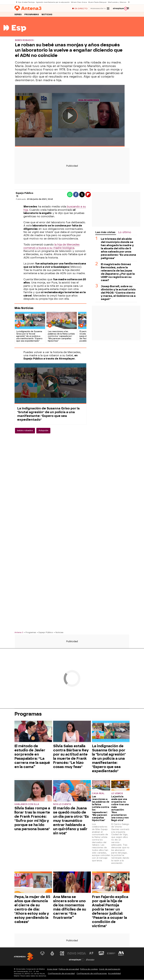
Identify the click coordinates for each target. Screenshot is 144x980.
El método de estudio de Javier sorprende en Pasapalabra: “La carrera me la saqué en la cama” (32, 757)
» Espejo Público (45, 633)
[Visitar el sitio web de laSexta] (53, 954)
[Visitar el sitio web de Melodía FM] (120, 954)
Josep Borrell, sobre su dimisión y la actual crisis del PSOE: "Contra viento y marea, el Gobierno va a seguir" (118, 293)
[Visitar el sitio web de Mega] (82, 954)
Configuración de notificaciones (92, 974)
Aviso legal (52, 970)
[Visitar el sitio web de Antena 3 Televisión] (43, 954)
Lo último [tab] (125, 233)
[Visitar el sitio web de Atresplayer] (77, 961)
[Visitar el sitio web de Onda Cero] (101, 954)
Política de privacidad (69, 970)
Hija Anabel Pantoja (26, 2)
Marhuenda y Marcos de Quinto (116, 2)
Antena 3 (19, 633)
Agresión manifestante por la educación (51, 2)
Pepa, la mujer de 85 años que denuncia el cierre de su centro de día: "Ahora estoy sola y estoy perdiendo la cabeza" (32, 910)
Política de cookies (89, 970)
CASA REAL (98, 794)
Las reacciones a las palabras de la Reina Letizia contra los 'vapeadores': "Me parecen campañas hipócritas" (101, 809)
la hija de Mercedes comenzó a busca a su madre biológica (51, 247)
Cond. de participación (110, 970)
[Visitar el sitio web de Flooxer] (90, 961)
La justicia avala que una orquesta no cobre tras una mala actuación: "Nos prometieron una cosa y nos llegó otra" (120, 809)
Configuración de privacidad (61, 974)
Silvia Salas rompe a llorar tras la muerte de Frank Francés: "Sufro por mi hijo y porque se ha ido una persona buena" (32, 819)
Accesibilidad (114, 974)
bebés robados (25, 431)
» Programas (30, 633)
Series (18, 15)
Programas (32, 15)
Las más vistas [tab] (105, 233)
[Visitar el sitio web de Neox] (62, 954)
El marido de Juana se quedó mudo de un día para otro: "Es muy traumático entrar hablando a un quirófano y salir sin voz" (71, 821)
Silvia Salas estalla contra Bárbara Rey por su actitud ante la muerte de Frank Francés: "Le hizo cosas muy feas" (71, 757)
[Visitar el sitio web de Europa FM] (111, 954)
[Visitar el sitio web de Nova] (72, 954)
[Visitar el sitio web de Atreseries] (91, 954)
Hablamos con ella (27, 805)
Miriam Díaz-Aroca (76, 2)
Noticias (47, 15)
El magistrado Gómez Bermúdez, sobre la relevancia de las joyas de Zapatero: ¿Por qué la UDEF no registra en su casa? (118, 273)
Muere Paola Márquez (93, 2)
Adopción (43, 431)
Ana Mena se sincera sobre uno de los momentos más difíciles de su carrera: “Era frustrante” (70, 908)
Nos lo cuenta (62, 805)
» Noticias (59, 633)
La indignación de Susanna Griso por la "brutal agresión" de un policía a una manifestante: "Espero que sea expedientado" (48, 415)
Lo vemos (117, 794)
